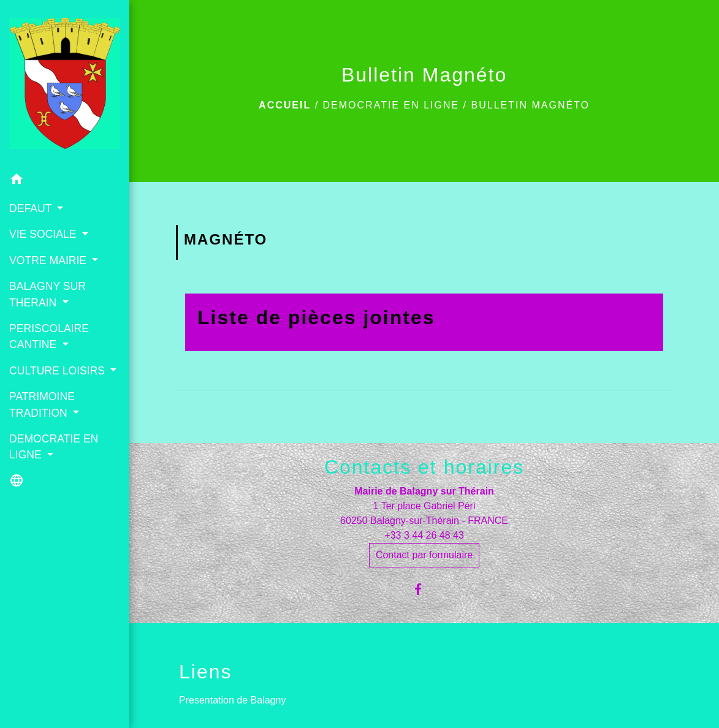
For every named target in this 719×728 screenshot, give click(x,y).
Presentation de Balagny (232, 700)
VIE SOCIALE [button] (44, 234)
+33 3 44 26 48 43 (424, 535)
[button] (65, 181)
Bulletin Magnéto (531, 105)
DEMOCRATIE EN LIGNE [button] (54, 447)
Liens (206, 672)
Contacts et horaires (424, 467)
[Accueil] (65, 83)
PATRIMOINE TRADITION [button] (42, 404)
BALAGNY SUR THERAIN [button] (48, 294)
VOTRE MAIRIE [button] (49, 260)
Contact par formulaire (424, 555)
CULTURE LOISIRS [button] (59, 371)
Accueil (285, 105)
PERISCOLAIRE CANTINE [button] (49, 336)
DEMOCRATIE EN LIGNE (391, 105)
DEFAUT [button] (32, 208)
